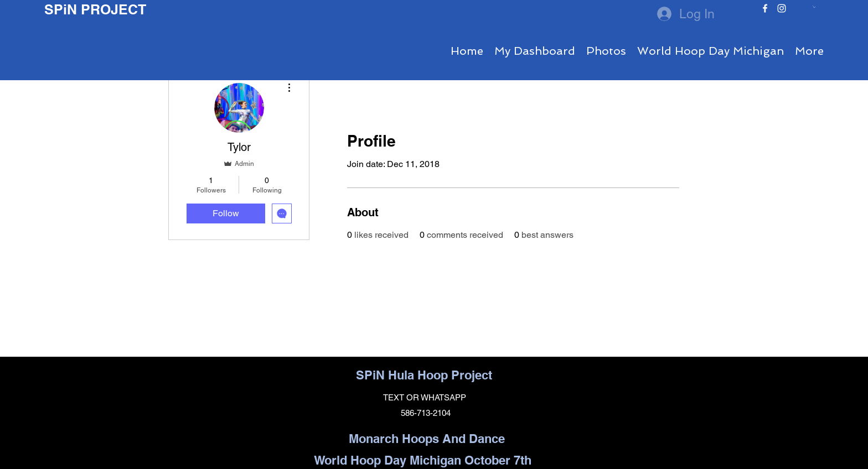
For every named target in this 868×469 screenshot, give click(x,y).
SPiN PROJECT (95, 9)
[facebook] (765, 8)
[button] (814, 7)
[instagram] (782, 8)
